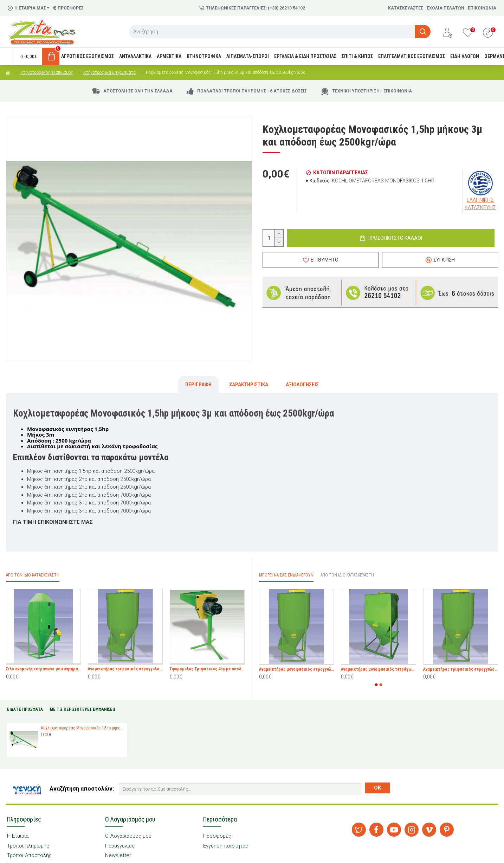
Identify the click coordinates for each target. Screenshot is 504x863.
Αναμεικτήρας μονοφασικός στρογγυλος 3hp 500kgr (296, 669)
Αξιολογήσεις (302, 385)
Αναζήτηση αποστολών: (82, 789)
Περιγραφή (198, 385)
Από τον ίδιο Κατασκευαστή (347, 575)
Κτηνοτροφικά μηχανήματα (109, 72)
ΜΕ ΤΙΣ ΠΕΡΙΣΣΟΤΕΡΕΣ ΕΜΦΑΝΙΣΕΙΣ (83, 709)
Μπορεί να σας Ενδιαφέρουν (286, 575)
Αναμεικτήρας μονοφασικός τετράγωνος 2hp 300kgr (378, 669)
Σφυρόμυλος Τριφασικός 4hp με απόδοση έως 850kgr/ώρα (207, 669)
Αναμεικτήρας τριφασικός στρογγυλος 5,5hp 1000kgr (125, 669)
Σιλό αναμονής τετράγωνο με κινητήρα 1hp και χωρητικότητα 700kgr (43, 669)
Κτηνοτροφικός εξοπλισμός (47, 72)
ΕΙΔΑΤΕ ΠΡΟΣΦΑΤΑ (25, 709)
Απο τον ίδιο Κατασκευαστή (33, 575)
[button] (376, 685)
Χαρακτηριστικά (249, 385)
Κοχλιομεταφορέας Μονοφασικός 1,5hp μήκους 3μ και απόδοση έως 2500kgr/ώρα (83, 728)
